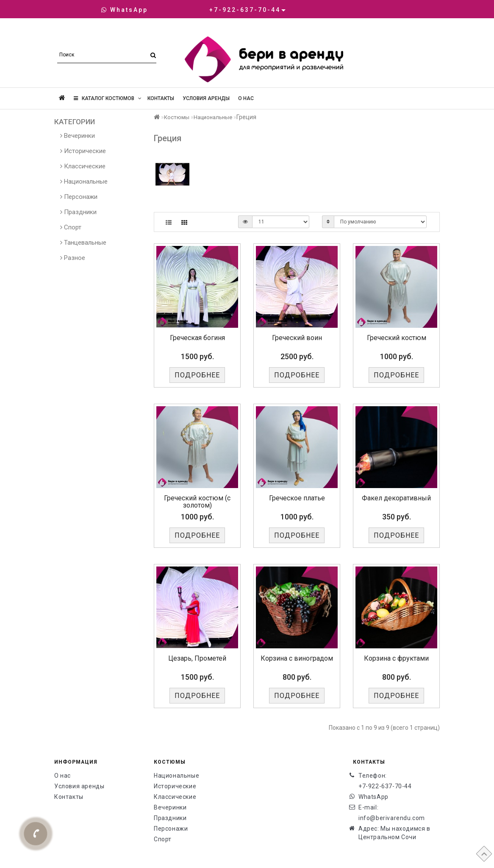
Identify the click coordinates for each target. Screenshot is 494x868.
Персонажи (79, 197)
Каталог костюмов (108, 98)
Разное (73, 258)
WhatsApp (125, 10)
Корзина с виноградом (297, 658)
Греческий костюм (397, 338)
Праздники (78, 212)
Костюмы (177, 117)
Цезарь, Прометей (197, 658)
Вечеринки (78, 136)
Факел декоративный (396, 498)
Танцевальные (83, 243)
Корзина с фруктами (396, 658)
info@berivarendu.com (392, 818)
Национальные (84, 181)
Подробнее (197, 375)
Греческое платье (297, 498)
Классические (83, 166)
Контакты (161, 98)
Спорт (71, 227)
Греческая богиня (197, 338)
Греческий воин (297, 338)
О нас (246, 98)
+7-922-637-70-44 (385, 786)
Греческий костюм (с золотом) (197, 502)
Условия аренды (206, 98)
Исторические (83, 151)
